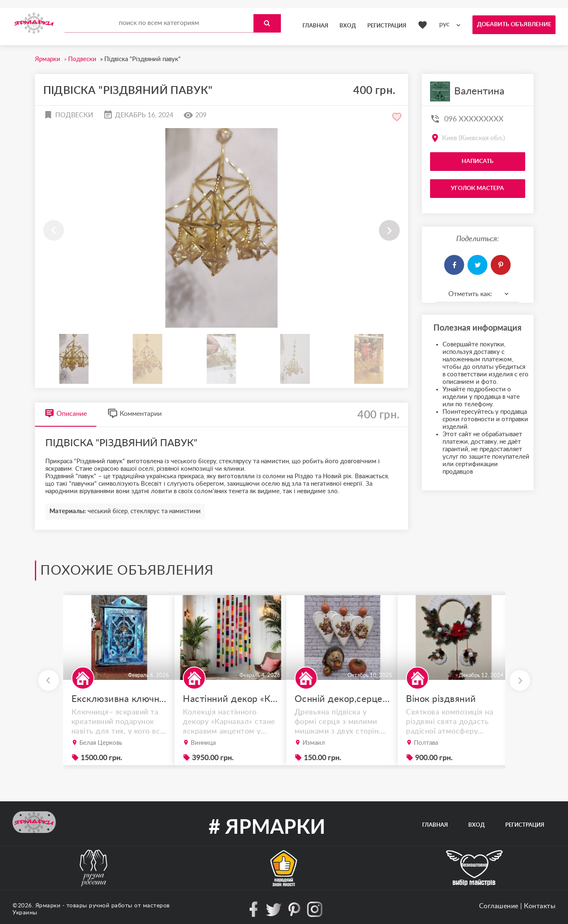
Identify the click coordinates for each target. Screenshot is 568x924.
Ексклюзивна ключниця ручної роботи (119, 699)
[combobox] (452, 24)
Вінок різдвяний (441, 699)
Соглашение (499, 906)
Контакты (540, 906)
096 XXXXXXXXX (474, 119)
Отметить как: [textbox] (470, 294)
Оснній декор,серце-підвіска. (342, 699)
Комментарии (135, 414)
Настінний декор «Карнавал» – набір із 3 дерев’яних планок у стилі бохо (231, 699)
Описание (66, 414)
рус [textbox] (444, 24)
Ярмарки (48, 906)
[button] (389, 230)
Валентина (479, 91)
